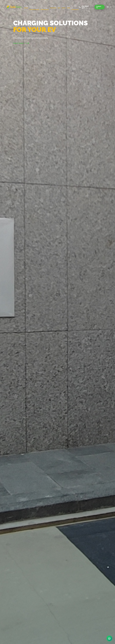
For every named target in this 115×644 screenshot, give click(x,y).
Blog (69, 6)
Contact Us (74, 7)
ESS (59, 6)
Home (26, 6)
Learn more (21, 43)
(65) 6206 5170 (84, 7)
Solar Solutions (33, 7)
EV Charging (44, 7)
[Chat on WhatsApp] (109, 638)
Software (53, 6)
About (64, 6)
